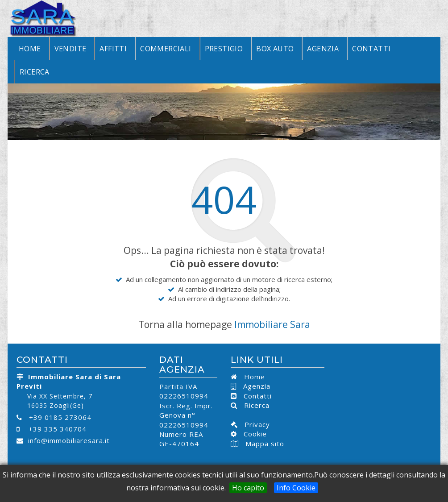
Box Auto (275, 49)
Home (30, 49)
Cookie (252, 434)
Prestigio (224, 49)
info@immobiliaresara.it (69, 440)
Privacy (254, 424)
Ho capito (248, 488)
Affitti (113, 49)
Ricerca (35, 72)
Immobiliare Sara (272, 324)
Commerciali (166, 49)
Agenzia (323, 49)
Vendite (71, 49)
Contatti (371, 49)
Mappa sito (264, 444)
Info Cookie (296, 488)
